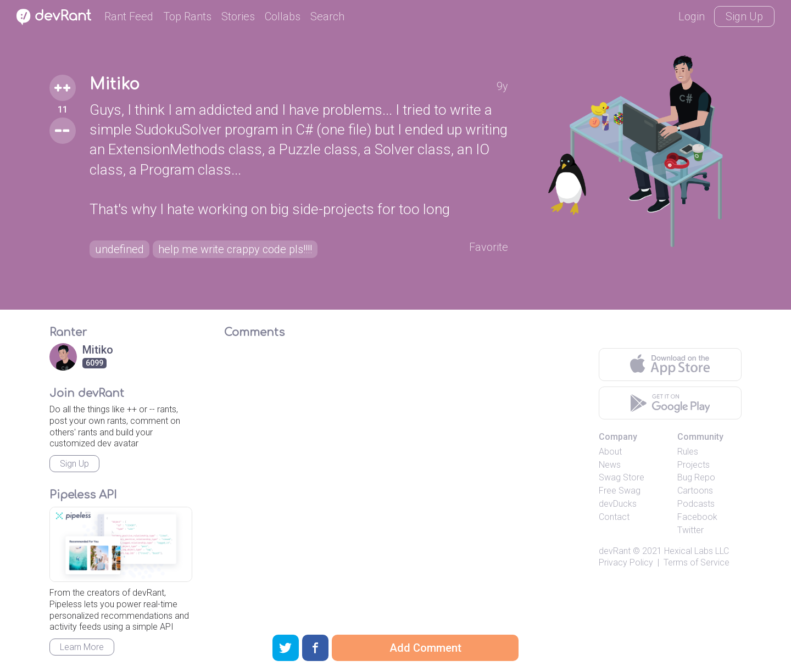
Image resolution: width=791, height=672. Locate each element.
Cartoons (695, 491)
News (610, 465)
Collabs (283, 16)
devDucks (618, 504)
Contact (614, 517)
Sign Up (744, 16)
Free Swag (620, 491)
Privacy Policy (626, 562)
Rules (688, 452)
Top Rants (187, 16)
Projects (693, 465)
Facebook (697, 517)
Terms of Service (697, 562)
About (610, 452)
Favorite (489, 247)
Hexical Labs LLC (697, 551)
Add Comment (425, 648)
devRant (615, 551)
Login (692, 16)
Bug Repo (696, 477)
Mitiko (115, 85)
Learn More (82, 647)
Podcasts (696, 504)
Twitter (690, 530)
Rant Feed (129, 16)
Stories (238, 16)
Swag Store (622, 477)
